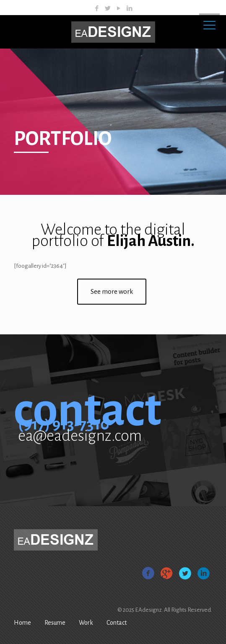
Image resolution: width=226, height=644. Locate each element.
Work (86, 623)
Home (22, 623)
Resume (55, 623)
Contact (117, 623)
